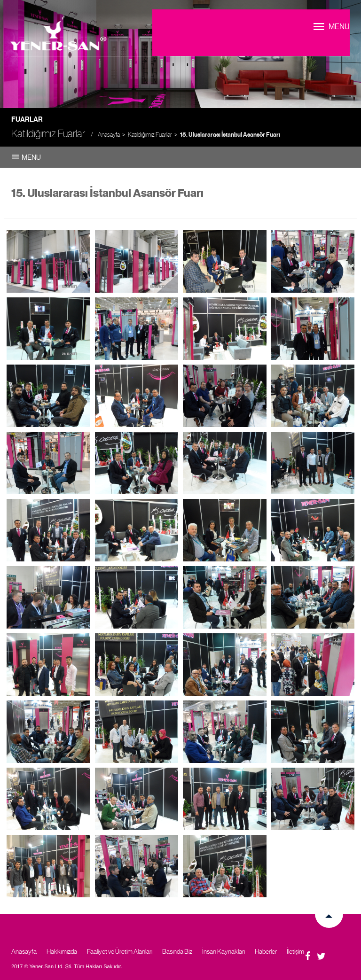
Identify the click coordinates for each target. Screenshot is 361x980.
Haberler (266, 951)
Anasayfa (109, 135)
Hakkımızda (62, 951)
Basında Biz (177, 951)
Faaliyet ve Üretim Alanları (120, 951)
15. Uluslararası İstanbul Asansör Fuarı (230, 135)
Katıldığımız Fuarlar (150, 135)
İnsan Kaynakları (224, 951)
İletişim (295, 951)
